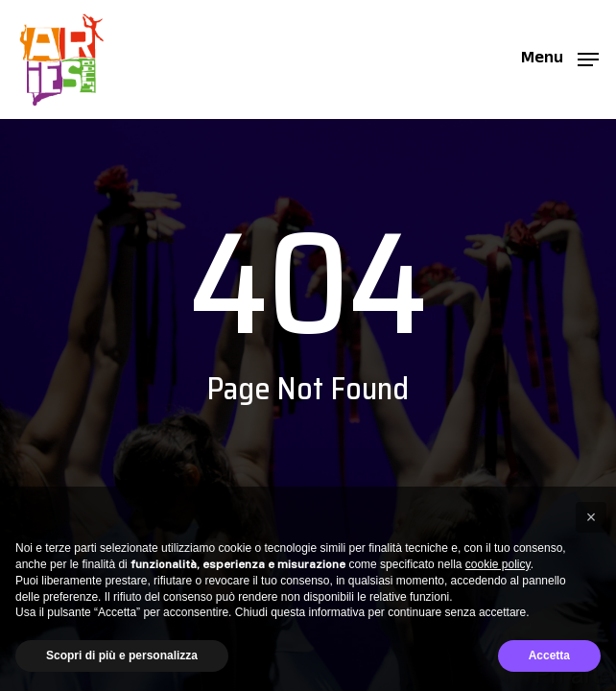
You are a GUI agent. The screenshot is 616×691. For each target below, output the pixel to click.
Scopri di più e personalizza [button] (122, 655)
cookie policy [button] (498, 564)
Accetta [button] (549, 655)
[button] (560, 58)
